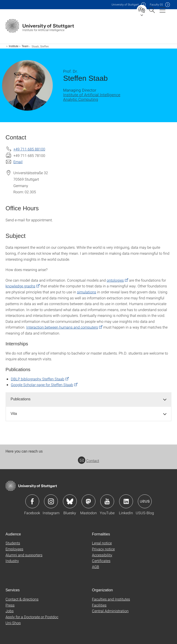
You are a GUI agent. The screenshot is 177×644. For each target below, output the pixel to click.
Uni (125, 4)
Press (10, 605)
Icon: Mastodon (88, 501)
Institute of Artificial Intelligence (92, 95)
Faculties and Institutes (111, 599)
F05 (156, 4)
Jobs (10, 611)
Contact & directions (22, 599)
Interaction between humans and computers (62, 327)
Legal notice (102, 543)
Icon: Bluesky (70, 501)
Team (25, 46)
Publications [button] (21, 399)
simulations (87, 292)
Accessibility (102, 555)
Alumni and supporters (24, 555)
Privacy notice (103, 549)
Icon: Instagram (51, 501)
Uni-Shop (13, 623)
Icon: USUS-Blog (145, 501)
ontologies (115, 280)
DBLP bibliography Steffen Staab (38, 379)
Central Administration (110, 611)
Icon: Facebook (32, 501)
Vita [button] (14, 414)
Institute (14, 46)
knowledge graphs (20, 286)
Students (13, 543)
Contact (88, 461)
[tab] (88, 399)
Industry (12, 561)
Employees (14, 549)
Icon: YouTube (107, 501)
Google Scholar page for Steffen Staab (42, 385)
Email (18, 162)
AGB (96, 567)
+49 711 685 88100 (29, 149)
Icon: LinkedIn (126, 501)
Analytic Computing (81, 99)
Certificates (101, 561)
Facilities (99, 605)
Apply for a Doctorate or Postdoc (32, 617)
